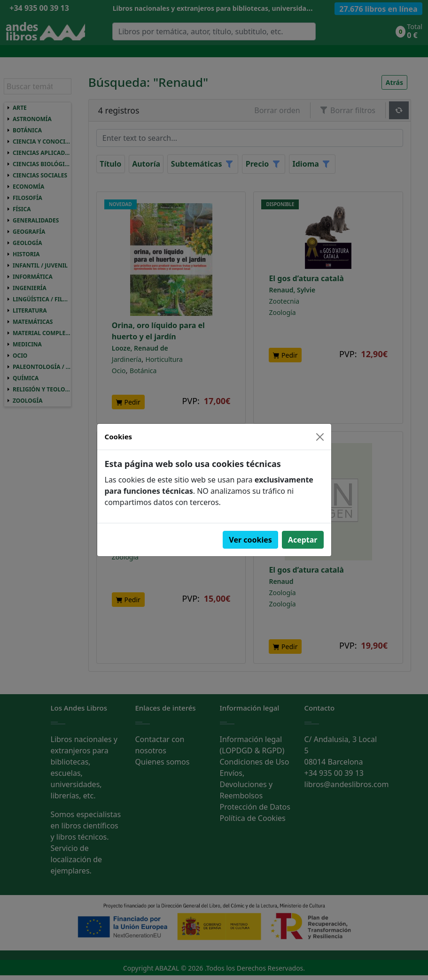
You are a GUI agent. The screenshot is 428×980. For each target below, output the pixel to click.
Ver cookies (250, 540)
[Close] (320, 437)
